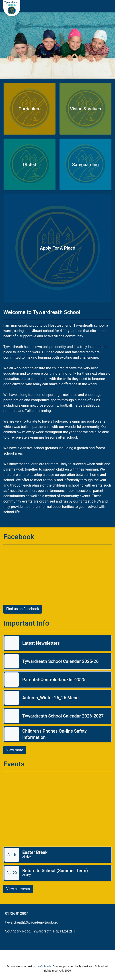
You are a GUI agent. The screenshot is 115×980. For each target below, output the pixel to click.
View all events (18, 889)
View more (15, 750)
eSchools (45, 966)
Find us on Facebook (23, 609)
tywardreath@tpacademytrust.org (32, 922)
